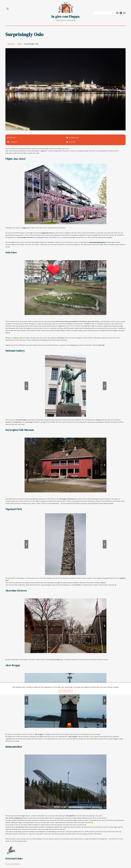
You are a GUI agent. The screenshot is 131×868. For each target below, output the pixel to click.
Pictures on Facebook (12, 864)
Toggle (9, 8)
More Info (68, 691)
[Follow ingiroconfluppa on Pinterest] (121, 13)
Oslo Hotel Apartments (97, 242)
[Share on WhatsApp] (125, 13)
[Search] (104, 13)
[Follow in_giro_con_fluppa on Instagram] (117, 13)
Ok (61, 691)
